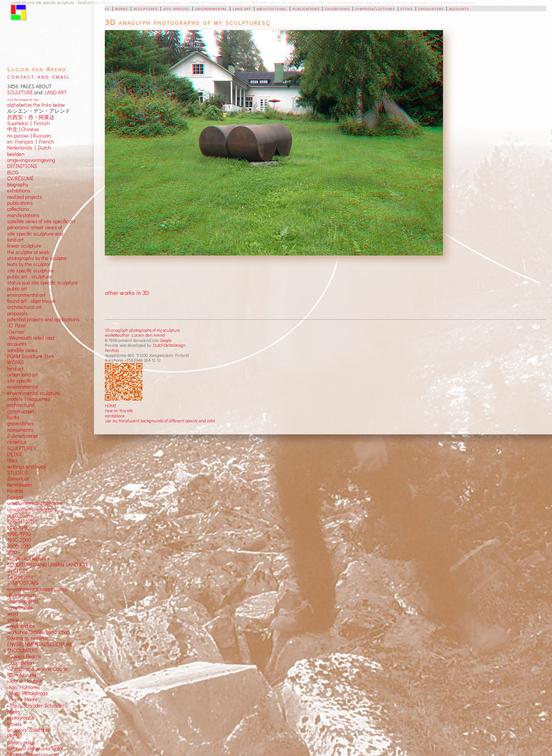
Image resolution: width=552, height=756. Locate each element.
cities (407, 8)
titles (12, 460)
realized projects (25, 197)
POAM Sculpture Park (31, 356)
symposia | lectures (28, 558)
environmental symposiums (37, 589)
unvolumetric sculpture (32, 510)
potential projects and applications (43, 319)
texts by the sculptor (29, 264)
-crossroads (20, 608)
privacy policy (21, 742)
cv (107, 8)
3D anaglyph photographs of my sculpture (142, 330)
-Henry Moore (22, 699)
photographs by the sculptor (37, 258)
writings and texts (26, 467)
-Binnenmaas (22, 595)
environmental (211, 8)
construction (20, 411)
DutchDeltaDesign (169, 345)
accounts (459, 8)
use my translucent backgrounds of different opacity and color (160, 421)
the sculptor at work (28, 252)
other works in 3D (127, 293)
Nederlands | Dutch (29, 148)
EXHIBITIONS (22, 522)
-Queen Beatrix (24, 656)
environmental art (26, 295)
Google (166, 340)
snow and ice (21, 626)
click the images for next (23, 99)
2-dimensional (23, 436)
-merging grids (23, 601)
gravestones (20, 423)
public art (17, 289)
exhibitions (337, 8)
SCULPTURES (22, 448)
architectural (272, 8)
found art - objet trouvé (31, 301)
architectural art (24, 307)
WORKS (16, 362)
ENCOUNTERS (23, 650)
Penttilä (112, 350)
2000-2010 (19, 546)
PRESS (14, 736)
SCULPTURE (20, 92)
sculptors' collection (28, 730)
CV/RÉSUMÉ (20, 178)
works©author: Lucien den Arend (135, 335)
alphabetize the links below (36, 105)
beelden (16, 154)
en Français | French (31, 142)
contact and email (39, 76)
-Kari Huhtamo (23, 687)
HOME (111, 406)
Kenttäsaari (20, 485)
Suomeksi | (19, 123)
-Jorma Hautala (24, 681)
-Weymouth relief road (31, 338)
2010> (14, 552)
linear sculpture (24, 246)
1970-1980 (18, 528)
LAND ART (54, 92)
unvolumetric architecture (35, 503)
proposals (17, 313)
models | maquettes (29, 399)
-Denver (16, 332)
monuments (20, 430)
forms (13, 417)
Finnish (41, 123)
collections (18, 209)
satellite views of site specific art (41, 221)
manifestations (23, 215)
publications (306, 8)
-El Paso (16, 325)
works (121, 8)
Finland (15, 497)
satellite (16, 350)
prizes (14, 712)
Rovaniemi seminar (28, 638)
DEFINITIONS (22, 166)
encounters (431, 8)
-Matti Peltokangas (28, 693)
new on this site (119, 411)
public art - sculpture (29, 277)
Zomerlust (18, 479)
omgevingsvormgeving (31, 160)
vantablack (115, 416)
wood (13, 614)
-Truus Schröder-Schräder (36, 706)
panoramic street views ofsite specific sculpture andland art (35, 234)
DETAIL (15, 454)
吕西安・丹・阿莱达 (31, 117)
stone (13, 620)
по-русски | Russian (29, 136)
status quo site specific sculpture (42, 283)
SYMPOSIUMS (23, 583)
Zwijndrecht (20, 577)
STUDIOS (18, 473)
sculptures (145, 8)
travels (14, 724)
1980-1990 (19, 534)
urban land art (23, 375)
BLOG (13, 172)
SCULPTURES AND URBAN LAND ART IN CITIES (48, 568)
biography (18, 184)
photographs (21, 718)
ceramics (17, 442)
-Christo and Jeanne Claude (37, 669)
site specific (176, 8)
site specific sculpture (30, 271)
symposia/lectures (375, 8)
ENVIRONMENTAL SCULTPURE (40, 644)
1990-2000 (19, 540)
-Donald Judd (22, 675)
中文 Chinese (23, 129)
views (31, 350)
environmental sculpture (34, 393)
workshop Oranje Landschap (39, 632)
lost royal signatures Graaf (35, 748)
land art (242, 8)
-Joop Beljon (21, 663)
